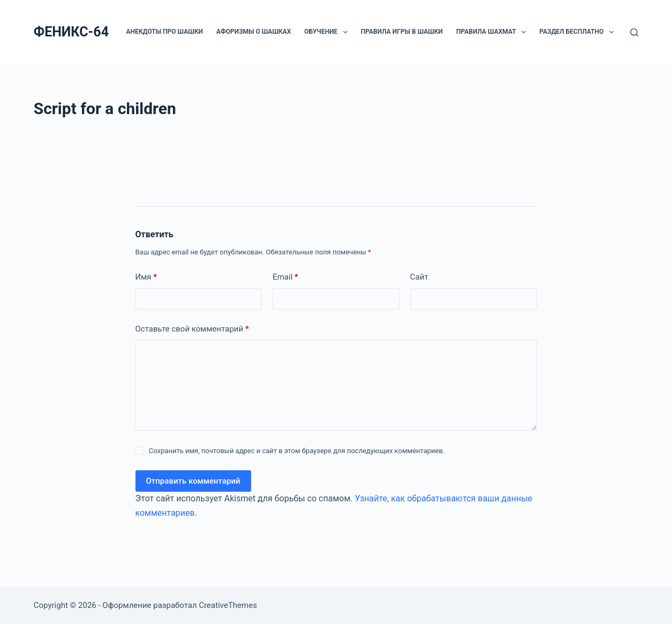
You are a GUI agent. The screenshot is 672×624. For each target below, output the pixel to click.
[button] (345, 32)
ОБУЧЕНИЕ (328, 32)
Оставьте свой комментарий (192, 329)
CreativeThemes (228, 605)
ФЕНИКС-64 (71, 32)
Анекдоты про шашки (165, 32)
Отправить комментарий (193, 481)
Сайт (419, 277)
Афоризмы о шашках (254, 32)
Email (285, 277)
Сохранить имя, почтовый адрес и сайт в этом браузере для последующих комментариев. (297, 451)
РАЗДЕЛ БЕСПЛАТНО (578, 32)
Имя (146, 277)
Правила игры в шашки (402, 32)
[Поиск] (634, 32)
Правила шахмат (493, 32)
